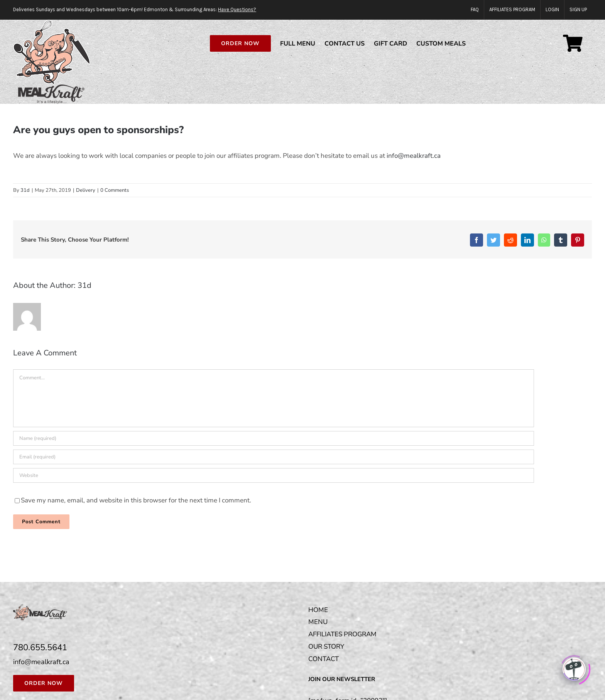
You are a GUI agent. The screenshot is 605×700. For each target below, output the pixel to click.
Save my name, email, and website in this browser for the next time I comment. (136, 501)
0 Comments (115, 191)
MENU (318, 622)
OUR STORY (326, 647)
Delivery (86, 191)
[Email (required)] (274, 457)
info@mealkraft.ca (414, 156)
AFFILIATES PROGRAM (342, 635)
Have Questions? (237, 9)
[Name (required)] (274, 439)
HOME (318, 610)
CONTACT (324, 659)
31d (25, 191)
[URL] (274, 476)
